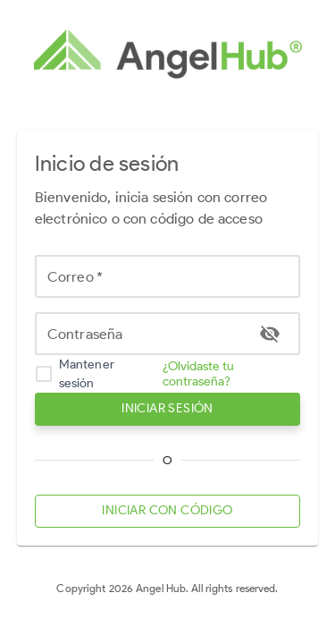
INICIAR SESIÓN (168, 409)
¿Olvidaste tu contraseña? (198, 374)
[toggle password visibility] (270, 334)
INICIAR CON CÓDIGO (168, 511)
